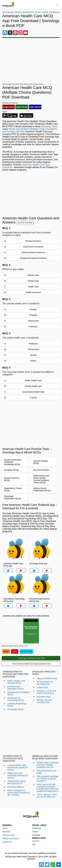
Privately (33, 315)
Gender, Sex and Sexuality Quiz (44, 701)
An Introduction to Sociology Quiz (45, 683)
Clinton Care (33, 281)
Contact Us (7, 842)
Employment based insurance (33, 258)
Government (33, 321)
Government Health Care (33, 392)
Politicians (33, 327)
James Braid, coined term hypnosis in (17, 782)
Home (5, 828)
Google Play (26, 651)
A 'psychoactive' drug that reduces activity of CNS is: (17, 767)
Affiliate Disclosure (11, 838)
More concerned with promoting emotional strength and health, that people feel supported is (48, 788)
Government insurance (33, 247)
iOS (34, 844)
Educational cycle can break (46, 772)
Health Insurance (33, 292)
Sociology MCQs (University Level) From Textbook (31, 12)
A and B (33, 398)
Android (36, 841)
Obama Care (33, 275)
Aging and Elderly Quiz (47, 678)
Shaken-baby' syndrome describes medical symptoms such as (48, 765)
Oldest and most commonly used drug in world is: (18, 775)
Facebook (37, 828)
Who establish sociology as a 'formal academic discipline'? (48, 779)
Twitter (35, 832)
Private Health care (33, 386)
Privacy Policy (9, 835)
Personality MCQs (16, 709)
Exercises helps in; (16, 787)
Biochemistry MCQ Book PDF (15, 646)
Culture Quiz (42, 687)
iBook (6, 651)
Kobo (15, 651)
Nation (33, 361)
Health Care (33, 287)
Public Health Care (33, 380)
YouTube (36, 835)
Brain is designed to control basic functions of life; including (18, 793)
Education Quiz (44, 697)
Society (33, 355)
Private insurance (33, 241)
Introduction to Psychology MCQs (16, 699)
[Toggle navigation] (57, 4)
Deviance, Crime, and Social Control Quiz (46, 692)
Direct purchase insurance (33, 252)
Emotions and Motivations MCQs (16, 688)
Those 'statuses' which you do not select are (47, 796)
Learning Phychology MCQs (17, 705)
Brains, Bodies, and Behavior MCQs (16, 682)
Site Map (6, 832)
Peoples (33, 309)
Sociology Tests (49, 126)
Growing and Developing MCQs (18, 693)
